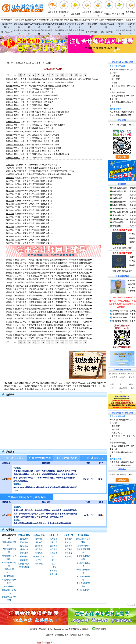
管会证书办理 (91, 32)
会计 (54, 557)
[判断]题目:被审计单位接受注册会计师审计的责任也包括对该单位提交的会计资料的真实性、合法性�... (49, 269)
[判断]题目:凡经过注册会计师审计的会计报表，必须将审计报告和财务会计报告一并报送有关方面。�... (49, 289)
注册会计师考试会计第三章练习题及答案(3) (33, 194)
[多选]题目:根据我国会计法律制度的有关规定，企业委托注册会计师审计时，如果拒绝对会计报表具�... (49, 279)
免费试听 (131, 281)
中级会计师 (109, 14)
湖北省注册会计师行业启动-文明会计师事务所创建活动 (38, 178)
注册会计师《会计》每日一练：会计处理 (42, 145)
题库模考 (86, 20)
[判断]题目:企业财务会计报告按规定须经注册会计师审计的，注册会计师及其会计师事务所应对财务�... (49, 273)
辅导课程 (24, 553)
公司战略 (54, 574)
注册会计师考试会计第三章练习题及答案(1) (33, 201)
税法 (54, 564)
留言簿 (57, 635)
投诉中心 (65, 635)
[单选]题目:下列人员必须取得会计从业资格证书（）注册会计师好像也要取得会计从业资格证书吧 (47, 315)
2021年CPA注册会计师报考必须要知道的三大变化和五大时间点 (48, 86)
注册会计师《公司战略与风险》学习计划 (28, 386)
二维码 (81, 635)
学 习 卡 (132, 288)
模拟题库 (24, 557)
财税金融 (111, 20)
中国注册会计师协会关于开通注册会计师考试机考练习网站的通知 (43, 174)
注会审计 (103, 20)
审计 (54, 560)
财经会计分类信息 (24, 63)
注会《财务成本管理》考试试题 (72, 383)
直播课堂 (24, 539)
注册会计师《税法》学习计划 (27, 383)
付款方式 (50, 635)
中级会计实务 (39, 557)
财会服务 (127, 20)
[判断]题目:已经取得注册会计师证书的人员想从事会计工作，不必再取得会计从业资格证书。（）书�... (49, 266)
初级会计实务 (24, 564)
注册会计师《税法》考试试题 (63, 389)
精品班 (132, 238)
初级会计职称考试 (120, 209)
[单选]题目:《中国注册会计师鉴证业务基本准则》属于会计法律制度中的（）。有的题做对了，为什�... (49, 299)
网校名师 (131, 284)
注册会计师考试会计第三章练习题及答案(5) (33, 187)
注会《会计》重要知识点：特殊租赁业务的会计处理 (43, 125)
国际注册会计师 (119, 202)
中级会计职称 (43, 20)
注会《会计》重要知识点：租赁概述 (36, 158)
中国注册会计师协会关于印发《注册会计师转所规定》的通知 (47, 82)
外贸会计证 (68, 535)
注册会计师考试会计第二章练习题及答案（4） (35, 220)
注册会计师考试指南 (122, 370)
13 (76, 75)
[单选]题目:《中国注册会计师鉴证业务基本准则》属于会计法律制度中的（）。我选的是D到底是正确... (49, 292)
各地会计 (119, 20)
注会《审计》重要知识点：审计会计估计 (38, 122)
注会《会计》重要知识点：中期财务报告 (38, 89)
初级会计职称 (31, 20)
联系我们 (43, 629)
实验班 (132, 242)
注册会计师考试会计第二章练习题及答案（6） (35, 214)
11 (66, 75)
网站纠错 (73, 635)
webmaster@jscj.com (60, 629)
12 (71, 75)
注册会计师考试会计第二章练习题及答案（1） (35, 230)
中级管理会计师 (119, 191)
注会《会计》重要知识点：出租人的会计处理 (40, 135)
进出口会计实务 (83, 590)
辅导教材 (24, 560)
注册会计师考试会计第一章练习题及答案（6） (35, 233)
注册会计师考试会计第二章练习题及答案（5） (35, 217)
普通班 (132, 257)
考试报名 (122, 374)
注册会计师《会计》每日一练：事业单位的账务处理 (47, 112)
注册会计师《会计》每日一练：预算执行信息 (44, 115)
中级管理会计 (19, 20)
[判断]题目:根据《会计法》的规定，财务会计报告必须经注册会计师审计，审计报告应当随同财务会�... (49, 260)
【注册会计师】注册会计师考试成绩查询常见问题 (36, 165)
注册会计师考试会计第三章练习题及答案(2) (33, 197)
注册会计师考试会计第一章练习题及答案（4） (35, 240)
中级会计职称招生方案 (122, 253)
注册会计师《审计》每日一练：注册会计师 (43, 148)
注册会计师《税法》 (49, 383)
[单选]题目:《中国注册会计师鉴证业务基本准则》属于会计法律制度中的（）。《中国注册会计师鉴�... (49, 305)
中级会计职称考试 (120, 212)
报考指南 (24, 542)
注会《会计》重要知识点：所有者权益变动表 (40, 99)
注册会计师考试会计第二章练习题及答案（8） (35, 207)
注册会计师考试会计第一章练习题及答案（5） (35, 236)
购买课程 (122, 120)
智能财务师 (9, 587)
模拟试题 (68, 557)
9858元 (132, 125)
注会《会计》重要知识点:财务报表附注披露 (39, 96)
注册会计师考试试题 (81, 386)
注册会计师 (119, 14)
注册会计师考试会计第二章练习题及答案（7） (35, 210)
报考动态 (24, 546)
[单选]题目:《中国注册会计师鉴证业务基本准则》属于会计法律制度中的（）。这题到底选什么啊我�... (49, 302)
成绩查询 (24, 549)
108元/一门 (88, 515)
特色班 (5, 479)
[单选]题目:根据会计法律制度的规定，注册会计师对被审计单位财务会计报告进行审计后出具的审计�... (49, 335)
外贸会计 (95, 20)
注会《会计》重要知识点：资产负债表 (37, 109)
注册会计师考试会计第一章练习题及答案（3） (35, 243)
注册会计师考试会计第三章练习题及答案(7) (33, 181)
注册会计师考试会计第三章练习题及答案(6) (33, 184)
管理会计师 (117, 226)
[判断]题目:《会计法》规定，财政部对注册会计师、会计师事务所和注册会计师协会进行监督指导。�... (49, 286)
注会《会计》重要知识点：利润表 (35, 105)
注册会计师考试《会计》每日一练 (39, 128)
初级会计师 (75, 14)
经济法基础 (24, 567)
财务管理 (39, 564)
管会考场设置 (7, 32)
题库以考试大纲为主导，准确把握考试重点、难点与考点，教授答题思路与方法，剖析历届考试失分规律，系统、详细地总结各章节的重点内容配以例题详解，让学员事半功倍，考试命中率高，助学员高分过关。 (45, 514)
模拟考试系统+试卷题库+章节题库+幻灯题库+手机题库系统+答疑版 (42, 523)
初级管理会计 (6, 20)
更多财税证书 (76, 20)
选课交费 (131, 291)
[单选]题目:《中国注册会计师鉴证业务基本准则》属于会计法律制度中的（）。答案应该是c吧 (45, 332)
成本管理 (123, 388)
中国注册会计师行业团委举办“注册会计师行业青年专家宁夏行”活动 (46, 171)
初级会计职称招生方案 (122, 230)
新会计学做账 (83, 546)
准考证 (131, 374)
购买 (101, 479)
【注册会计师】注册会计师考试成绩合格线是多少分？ (38, 168)
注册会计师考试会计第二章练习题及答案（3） (35, 223)
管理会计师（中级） (118, 125)
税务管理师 (65, 20)
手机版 (87, 635)
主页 (134, 20)
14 (81, 75)
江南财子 (34, 629)
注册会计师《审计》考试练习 (37, 389)
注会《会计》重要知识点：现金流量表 (37, 102)
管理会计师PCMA (120, 188)
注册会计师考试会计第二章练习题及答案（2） (35, 227)
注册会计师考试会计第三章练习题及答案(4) (33, 191)
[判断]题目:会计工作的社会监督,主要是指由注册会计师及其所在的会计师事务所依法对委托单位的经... (49, 312)
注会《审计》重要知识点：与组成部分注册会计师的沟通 (45, 154)
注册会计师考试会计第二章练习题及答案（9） (35, 204)
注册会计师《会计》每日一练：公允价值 (42, 151)
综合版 (5, 515)
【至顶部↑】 (131, 605)
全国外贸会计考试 (120, 219)
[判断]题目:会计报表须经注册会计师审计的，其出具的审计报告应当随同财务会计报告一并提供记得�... (49, 276)
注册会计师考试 (119, 215)
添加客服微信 (100, 629)
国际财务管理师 (119, 205)
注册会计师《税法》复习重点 (59, 386)
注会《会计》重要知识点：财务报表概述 (38, 118)
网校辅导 (122, 184)
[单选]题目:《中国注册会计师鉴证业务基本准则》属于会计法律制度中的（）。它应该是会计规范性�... (49, 328)
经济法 (39, 560)
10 (62, 75)
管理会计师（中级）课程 (122, 62)
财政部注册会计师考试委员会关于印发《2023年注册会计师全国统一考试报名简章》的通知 (59, 79)
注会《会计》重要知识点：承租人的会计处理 (40, 141)
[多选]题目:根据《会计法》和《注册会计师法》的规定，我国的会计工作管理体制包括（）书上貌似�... (49, 322)
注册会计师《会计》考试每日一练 (39, 92)
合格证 (122, 377)
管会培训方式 (107, 32)
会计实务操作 (83, 535)
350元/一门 (88, 479)
